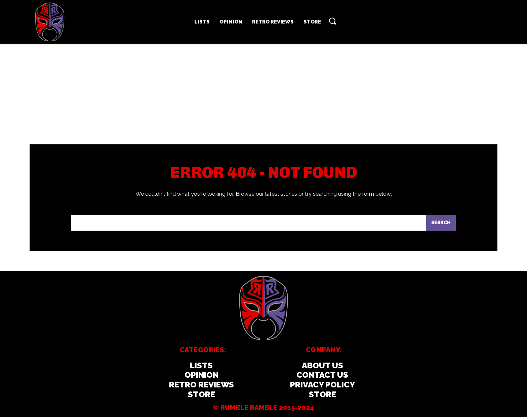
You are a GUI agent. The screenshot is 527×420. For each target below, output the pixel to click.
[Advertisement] (263, 94)
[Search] (440, 225)
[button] (332, 21)
